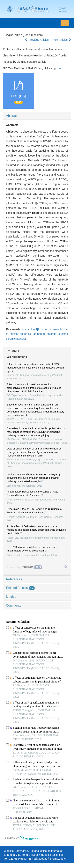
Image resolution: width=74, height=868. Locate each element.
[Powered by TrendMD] (25, 567)
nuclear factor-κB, (21, 334)
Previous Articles (37, 40)
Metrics (11, 597)
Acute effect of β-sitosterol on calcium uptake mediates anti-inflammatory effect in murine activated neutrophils (36, 530)
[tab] (37, 116)
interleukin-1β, (32, 329)
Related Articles (20, 588)
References (14, 579)
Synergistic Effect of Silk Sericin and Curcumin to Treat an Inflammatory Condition (34, 511)
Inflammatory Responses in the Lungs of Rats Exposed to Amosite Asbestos (32, 494)
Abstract (12, 116)
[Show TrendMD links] (66, 567)
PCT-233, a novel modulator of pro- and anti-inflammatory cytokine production (32, 549)
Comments (14, 605)
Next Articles (62, 40)
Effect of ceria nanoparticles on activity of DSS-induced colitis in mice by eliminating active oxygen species (35, 368)
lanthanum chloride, (46, 334)
